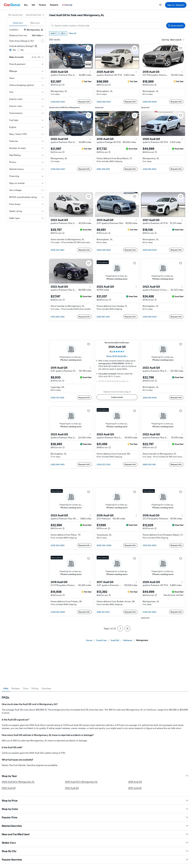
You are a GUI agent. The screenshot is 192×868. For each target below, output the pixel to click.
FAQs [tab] (6, 688)
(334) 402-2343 (58, 102)
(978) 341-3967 (58, 250)
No (22, 50)
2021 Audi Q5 (135, 788)
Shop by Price (95, 801)
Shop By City (95, 851)
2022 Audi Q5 (72, 788)
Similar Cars (95, 843)
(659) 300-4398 (104, 545)
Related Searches (95, 826)
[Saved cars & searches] (160, 5)
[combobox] (35, 15)
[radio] (10, 50)
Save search (176, 25)
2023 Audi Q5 (9, 788)
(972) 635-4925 (58, 545)
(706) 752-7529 (58, 398)
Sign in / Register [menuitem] (176, 5)
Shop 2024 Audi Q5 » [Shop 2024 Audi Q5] (117, 356)
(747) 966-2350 (58, 317)
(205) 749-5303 (104, 250)
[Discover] (67, 5)
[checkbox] (42, 41)
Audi (54, 33)
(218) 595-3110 (103, 317)
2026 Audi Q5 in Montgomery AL (18, 782)
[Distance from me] (36, 35)
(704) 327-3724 (104, 464)
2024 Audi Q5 (135, 782)
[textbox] (176, 40)
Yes (14, 50)
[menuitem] (26, 5)
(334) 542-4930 (58, 612)
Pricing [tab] (35, 688)
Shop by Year (95, 776)
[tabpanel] (95, 729)
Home (89, 640)
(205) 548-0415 (58, 464)
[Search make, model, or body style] (107, 26)
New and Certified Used (95, 834)
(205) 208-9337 (104, 102)
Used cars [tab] (18, 23)
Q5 (63, 33)
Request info (84, 102)
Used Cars (102, 640)
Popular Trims (95, 817)
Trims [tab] (26, 688)
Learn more (117, 397)
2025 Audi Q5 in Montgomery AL (81, 782)
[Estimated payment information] (63, 85)
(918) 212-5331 (103, 612)
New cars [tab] (35, 23)
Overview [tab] (46, 688)
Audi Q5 (115, 640)
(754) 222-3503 (150, 545)
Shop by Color (95, 809)
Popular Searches (95, 860)
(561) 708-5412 (103, 169)
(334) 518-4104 (150, 169)
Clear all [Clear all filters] (72, 33)
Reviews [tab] (16, 688)
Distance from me (18, 35)
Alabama (128, 640)
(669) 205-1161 (149, 464)
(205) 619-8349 (150, 102)
